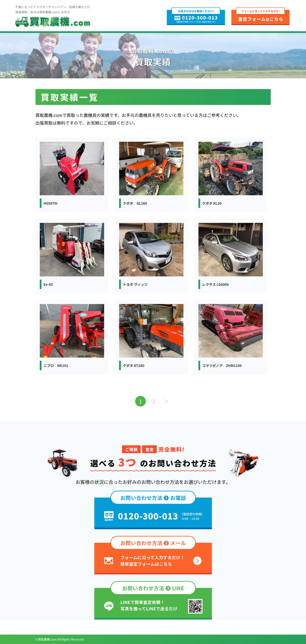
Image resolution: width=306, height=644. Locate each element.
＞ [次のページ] (166, 401)
